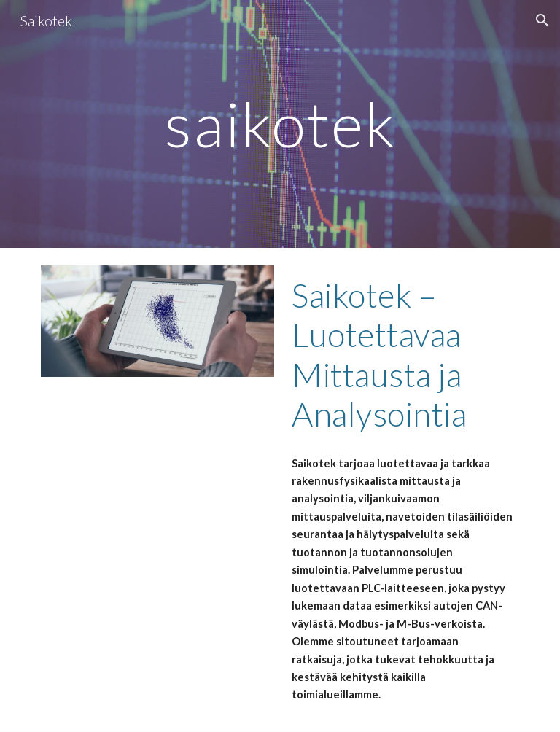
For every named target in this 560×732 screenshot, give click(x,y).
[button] (542, 20)
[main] (280, 124)
